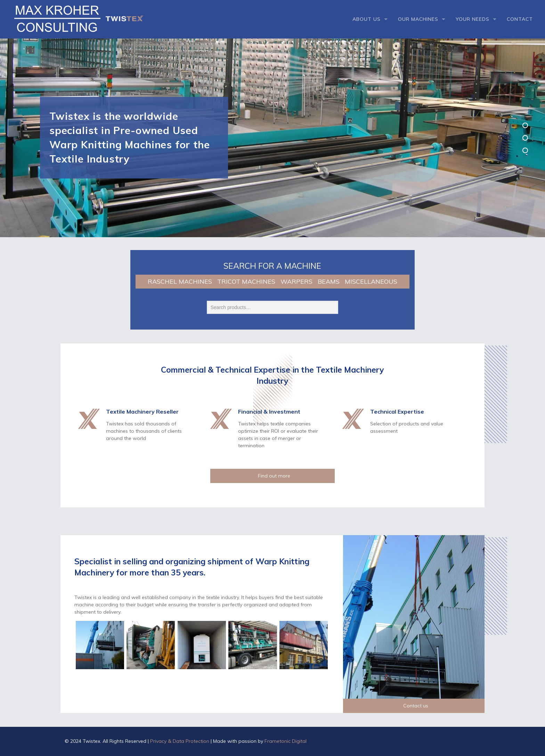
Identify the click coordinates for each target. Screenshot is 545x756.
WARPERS (296, 281)
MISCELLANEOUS (371, 281)
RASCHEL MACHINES (180, 281)
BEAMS (329, 281)
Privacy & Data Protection (180, 741)
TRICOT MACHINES (246, 281)
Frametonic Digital (286, 741)
